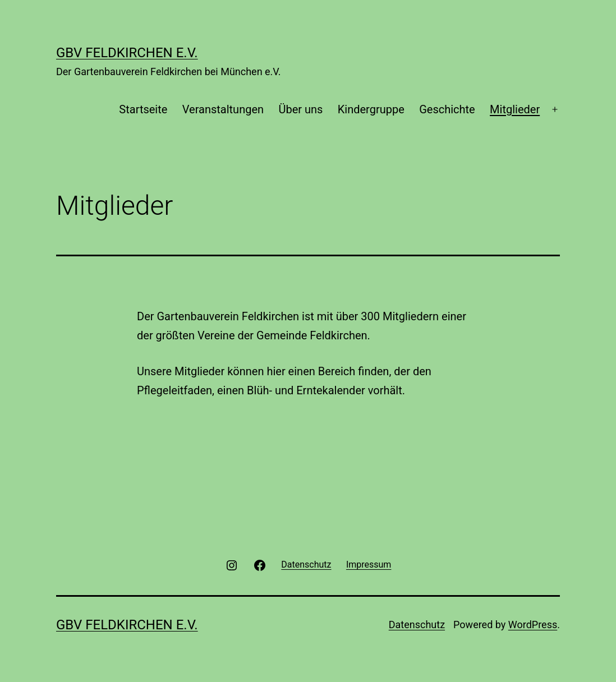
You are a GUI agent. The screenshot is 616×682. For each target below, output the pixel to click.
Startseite (143, 109)
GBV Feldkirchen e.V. (127, 53)
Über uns (300, 109)
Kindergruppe (371, 109)
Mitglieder (515, 109)
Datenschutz (417, 625)
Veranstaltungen (223, 109)
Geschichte (447, 109)
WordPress (533, 625)
